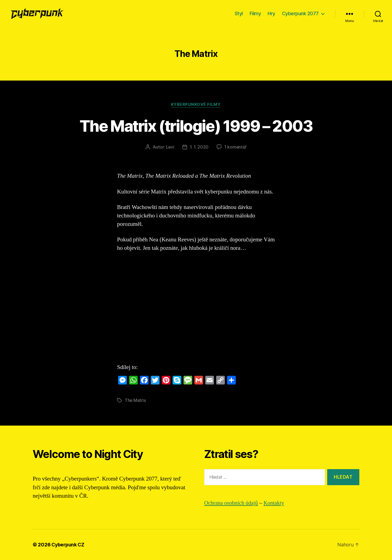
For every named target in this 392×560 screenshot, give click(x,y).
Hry (271, 13)
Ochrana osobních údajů (232, 503)
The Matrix (135, 401)
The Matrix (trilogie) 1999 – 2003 (196, 126)
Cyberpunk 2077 (300, 13)
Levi (170, 147)
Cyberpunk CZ (69, 545)
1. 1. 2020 (199, 147)
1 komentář (235, 147)
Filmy (255, 13)
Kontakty (276, 503)
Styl (239, 13)
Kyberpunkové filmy (196, 105)
